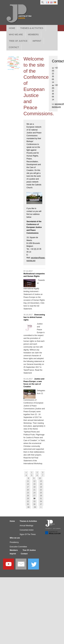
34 (41, 501)
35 (28, 504)
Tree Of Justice (29, 550)
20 (28, 490)
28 (41, 496)
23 (28, 493)
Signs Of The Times (28, 534)
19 (41, 487)
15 (34, 484)
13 (41, 481)
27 (34, 496)
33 (34, 501)
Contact (24, 554)
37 (41, 504)
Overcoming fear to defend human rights (34, 317)
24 (34, 493)
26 (28, 496)
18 (34, 487)
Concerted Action (27, 530)
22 (41, 490)
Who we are (15, 538)
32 (28, 501)
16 (41, 484)
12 (34, 481)
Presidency (14, 542)
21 (34, 490)
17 (28, 487)
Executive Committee (18, 547)
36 (34, 504)
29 (28, 499)
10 (40, 478)
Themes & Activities (32, 28)
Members (14, 550)
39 (35, 507)
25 (41, 493)
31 (41, 499)
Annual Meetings (26, 526)
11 (28, 481)
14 (28, 484)
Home (12, 28)
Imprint (13, 554)
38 (28, 507)
